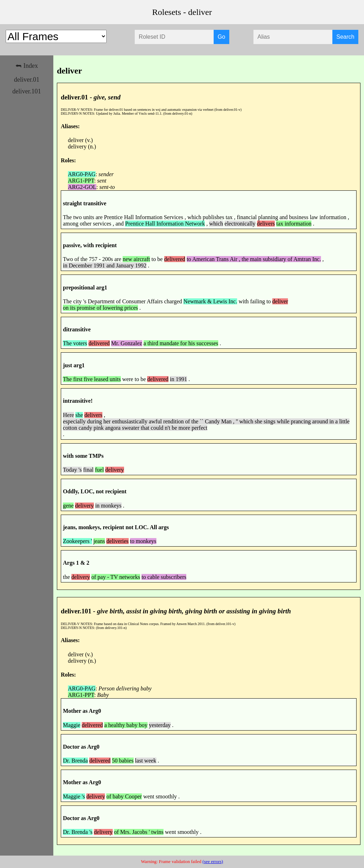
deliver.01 (26, 80)
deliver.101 (27, 91)
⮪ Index (26, 66)
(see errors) (213, 862)
